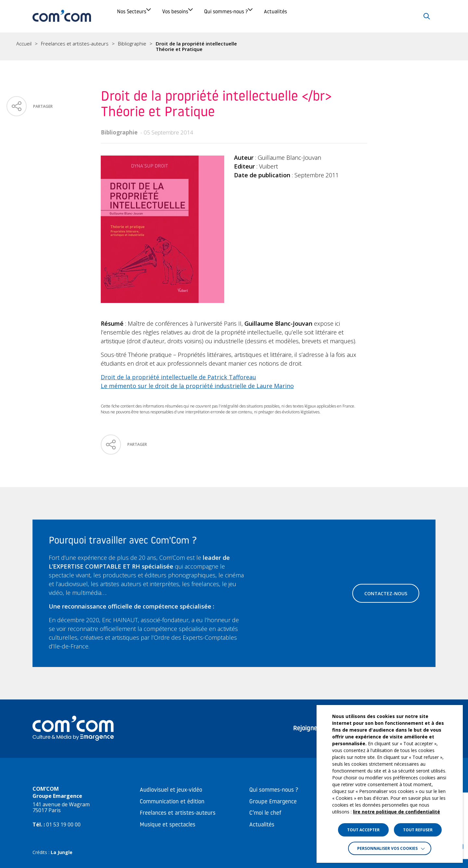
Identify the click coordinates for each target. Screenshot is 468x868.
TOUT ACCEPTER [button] (363, 830)
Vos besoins (207, 16)
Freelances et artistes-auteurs (75, 44)
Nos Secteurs (140, 16)
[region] (234, 46)
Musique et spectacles (168, 825)
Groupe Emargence (273, 802)
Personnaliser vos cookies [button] (387, 848)
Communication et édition (172, 802)
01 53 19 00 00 (63, 824)
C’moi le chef (265, 813)
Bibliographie (132, 44)
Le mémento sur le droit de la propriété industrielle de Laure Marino (197, 386)
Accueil (24, 44)
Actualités (353, 16)
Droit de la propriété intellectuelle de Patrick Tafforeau (178, 377)
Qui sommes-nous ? (281, 16)
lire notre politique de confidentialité (396, 812)
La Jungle (62, 852)
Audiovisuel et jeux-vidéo (171, 790)
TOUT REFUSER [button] (418, 830)
